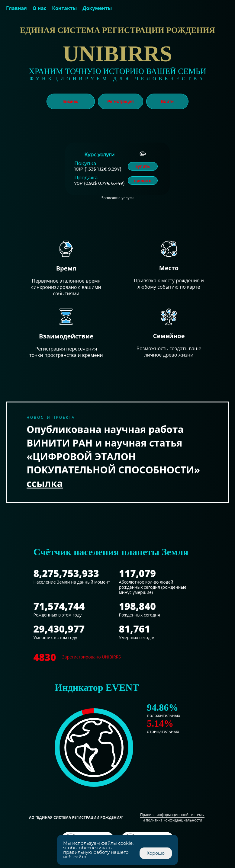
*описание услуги (118, 198)
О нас (39, 8)
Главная (16, 8)
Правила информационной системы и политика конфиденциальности (172, 817)
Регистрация (121, 101)
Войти (167, 101)
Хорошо (156, 853)
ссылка (45, 483)
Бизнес (71, 101)
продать (143, 181)
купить (143, 166)
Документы (97, 8)
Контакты (64, 8)
